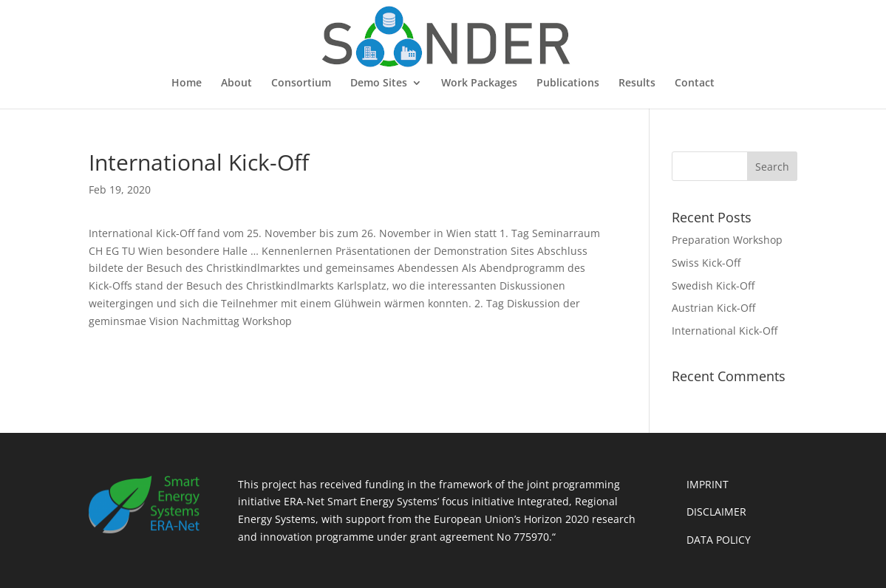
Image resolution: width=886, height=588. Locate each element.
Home (187, 83)
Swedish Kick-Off (713, 286)
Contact (695, 83)
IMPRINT (708, 484)
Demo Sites (379, 83)
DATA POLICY (719, 540)
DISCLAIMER (716, 512)
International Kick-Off (725, 331)
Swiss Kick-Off (706, 263)
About (236, 83)
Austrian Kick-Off (713, 308)
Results (637, 83)
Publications (568, 83)
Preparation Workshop (727, 240)
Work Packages (479, 83)
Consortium (301, 83)
